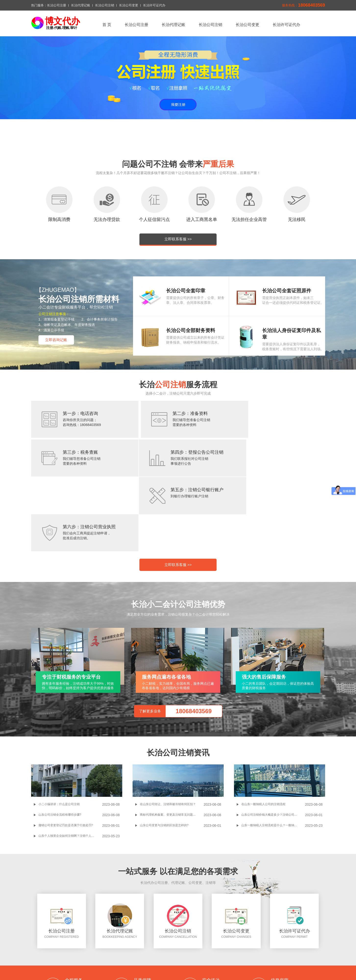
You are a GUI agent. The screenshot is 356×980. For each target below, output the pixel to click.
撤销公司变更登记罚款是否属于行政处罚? (66, 755)
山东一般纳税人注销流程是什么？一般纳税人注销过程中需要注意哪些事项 (273, 755)
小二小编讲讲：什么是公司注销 (59, 734)
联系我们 (140, 951)
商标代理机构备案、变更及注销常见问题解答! (170, 744)
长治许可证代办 (154, 5)
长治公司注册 (57, 5)
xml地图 (178, 951)
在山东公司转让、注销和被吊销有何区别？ (168, 734)
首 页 (107, 25)
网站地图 (196, 951)
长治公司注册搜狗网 (210, 965)
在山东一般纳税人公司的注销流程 (263, 734)
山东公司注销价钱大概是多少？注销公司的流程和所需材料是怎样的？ (273, 744)
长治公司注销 (105, 5)
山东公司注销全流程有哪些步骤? (60, 744)
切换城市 (159, 951)
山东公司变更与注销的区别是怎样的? (164, 755)
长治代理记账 (81, 5)
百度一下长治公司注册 (140, 965)
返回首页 (110, 945)
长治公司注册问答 (176, 965)
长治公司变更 (129, 5)
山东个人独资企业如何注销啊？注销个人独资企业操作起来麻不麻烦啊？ (70, 765)
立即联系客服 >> (178, 239)
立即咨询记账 (56, 340)
